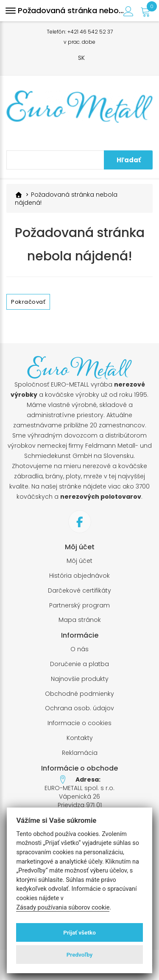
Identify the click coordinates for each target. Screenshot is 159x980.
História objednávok (79, 576)
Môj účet (79, 561)
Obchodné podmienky (79, 694)
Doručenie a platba (79, 664)
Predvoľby (80, 955)
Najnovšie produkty (80, 679)
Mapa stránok (80, 620)
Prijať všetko (79, 932)
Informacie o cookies (79, 723)
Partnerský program (79, 606)
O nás (79, 649)
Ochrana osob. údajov (79, 708)
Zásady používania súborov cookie (63, 908)
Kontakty (80, 738)
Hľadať (129, 160)
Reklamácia (80, 753)
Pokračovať (28, 302)
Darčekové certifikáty (79, 591)
